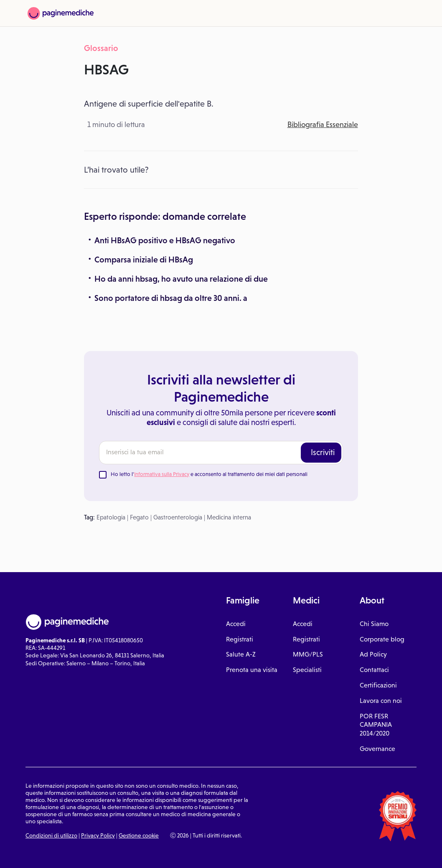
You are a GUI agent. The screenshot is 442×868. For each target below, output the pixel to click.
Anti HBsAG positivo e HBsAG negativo (165, 240)
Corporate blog (382, 639)
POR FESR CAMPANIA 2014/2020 (376, 725)
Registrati (240, 639)
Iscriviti (323, 452)
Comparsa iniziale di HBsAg (144, 260)
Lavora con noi (381, 701)
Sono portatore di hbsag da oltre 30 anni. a (171, 298)
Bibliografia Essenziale (323, 125)
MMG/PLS (308, 654)
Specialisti (307, 670)
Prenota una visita (252, 670)
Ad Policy (373, 654)
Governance (377, 749)
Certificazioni (378, 685)
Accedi (236, 624)
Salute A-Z (241, 654)
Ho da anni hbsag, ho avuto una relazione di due (181, 279)
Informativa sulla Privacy (162, 474)
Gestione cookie (139, 835)
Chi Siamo (374, 624)
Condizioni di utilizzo (51, 835)
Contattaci (374, 670)
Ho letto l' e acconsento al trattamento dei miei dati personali (209, 474)
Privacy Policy (98, 835)
